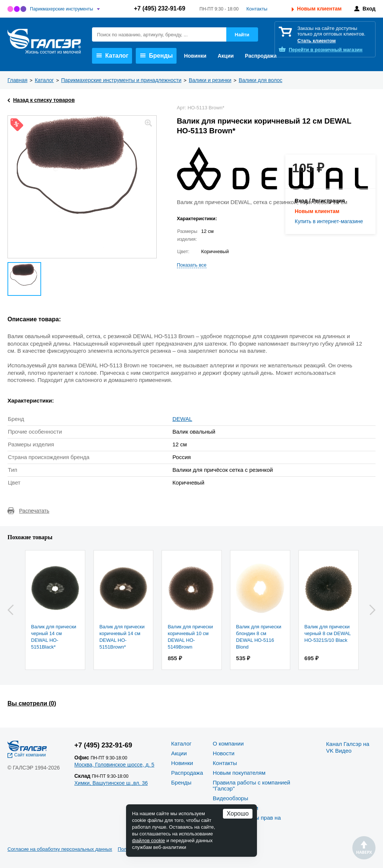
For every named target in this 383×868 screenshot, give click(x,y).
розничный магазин (326, 50)
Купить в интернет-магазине (329, 221)
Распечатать (34, 511)
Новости (224, 753)
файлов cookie (148, 840)
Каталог (112, 56)
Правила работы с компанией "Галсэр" (252, 785)
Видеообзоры (231, 798)
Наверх (364, 848)
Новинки (195, 56)
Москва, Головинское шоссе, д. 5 (114, 765)
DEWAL (182, 419)
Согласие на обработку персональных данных (60, 849)
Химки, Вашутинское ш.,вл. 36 (111, 783)
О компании (228, 743)
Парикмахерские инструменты (62, 9)
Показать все (192, 265)
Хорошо (238, 814)
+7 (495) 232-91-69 (160, 8)
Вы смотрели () (32, 703)
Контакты (257, 9)
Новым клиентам (319, 9)
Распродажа (261, 56)
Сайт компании (30, 755)
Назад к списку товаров (44, 100)
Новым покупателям (239, 773)
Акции (226, 56)
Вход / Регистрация (320, 201)
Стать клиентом (317, 41)
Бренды (157, 56)
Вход (369, 9)
